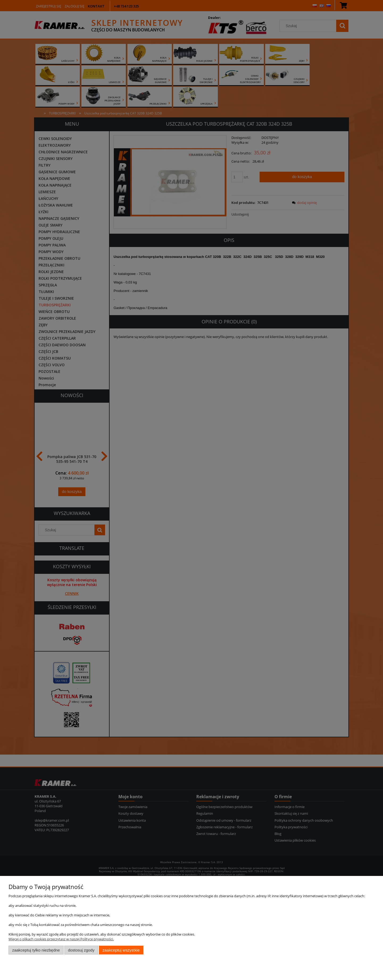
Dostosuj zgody (81, 950)
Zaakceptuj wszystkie (121, 950)
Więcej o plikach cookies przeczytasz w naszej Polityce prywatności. (61, 939)
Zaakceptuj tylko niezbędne (36, 950)
